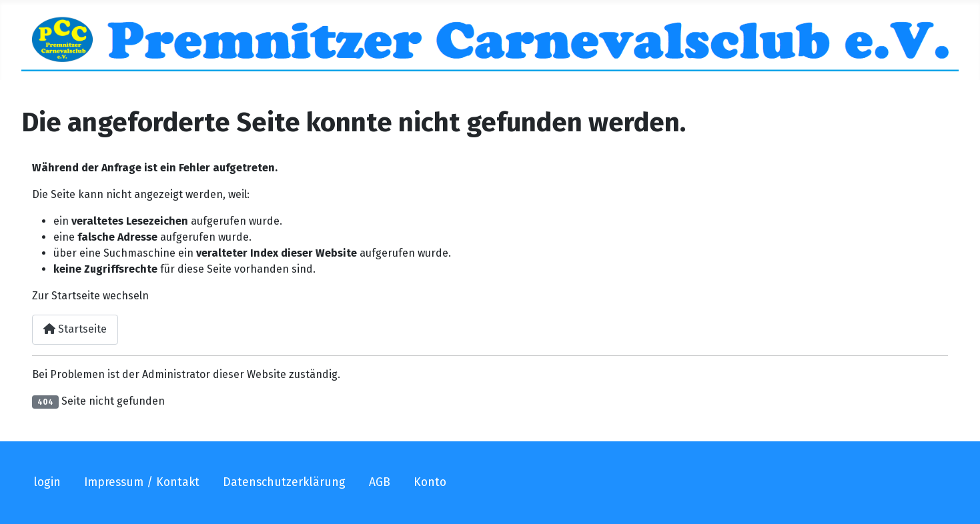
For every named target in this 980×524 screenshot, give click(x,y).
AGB (380, 482)
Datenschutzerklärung (284, 482)
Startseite (75, 329)
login (47, 482)
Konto (430, 482)
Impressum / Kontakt (142, 482)
